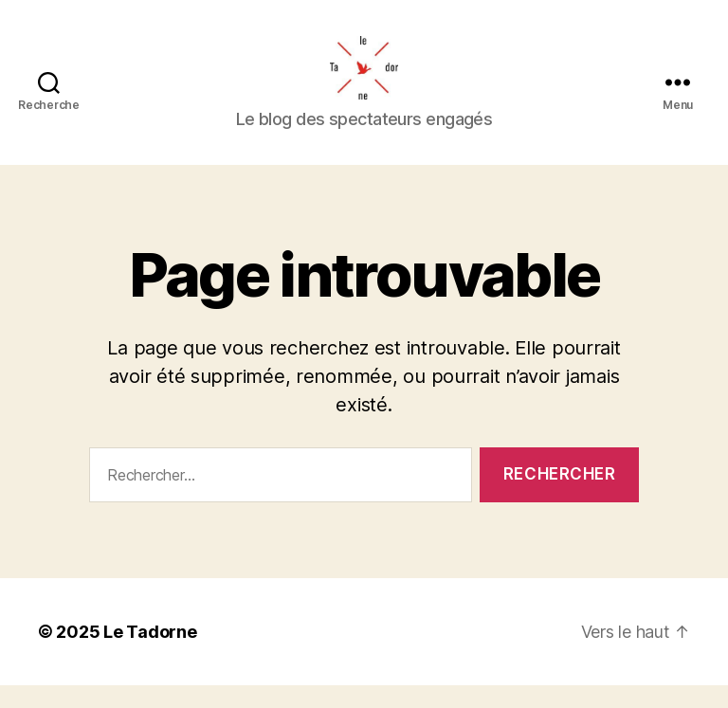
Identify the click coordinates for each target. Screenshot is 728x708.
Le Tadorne (150, 654)
